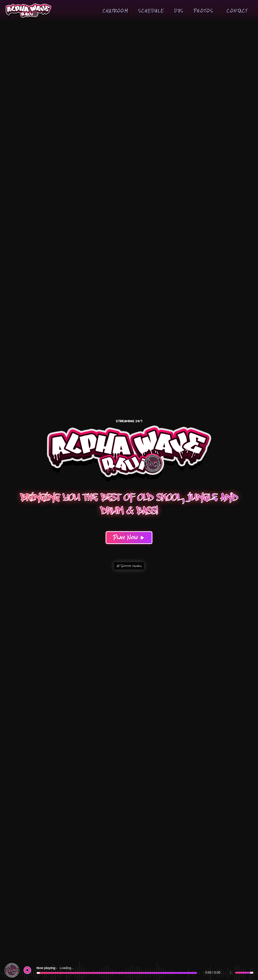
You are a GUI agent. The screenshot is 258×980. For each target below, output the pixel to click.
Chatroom (115, 11)
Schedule (151, 11)
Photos (203, 11)
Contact (237, 11)
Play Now (129, 538)
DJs (179, 11)
